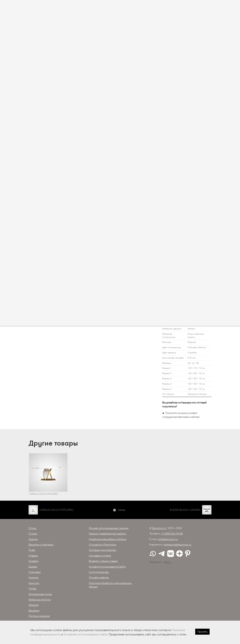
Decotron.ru (159, 528)
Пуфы (32, 550)
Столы (32, 528)
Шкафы (33, 567)
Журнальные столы (40, 594)
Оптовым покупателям (102, 550)
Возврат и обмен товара (103, 561)
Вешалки (34, 611)
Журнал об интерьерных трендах (109, 528)
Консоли (34, 583)
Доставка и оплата (100, 556)
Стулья (33, 534)
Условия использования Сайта (107, 567)
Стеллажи (35, 572)
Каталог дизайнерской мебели (107, 534)
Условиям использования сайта (85, 634)
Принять (202, 632)
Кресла (33, 539)
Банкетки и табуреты (41, 545)
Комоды (33, 577)
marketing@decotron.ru (177, 545)
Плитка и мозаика (39, 616)
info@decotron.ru (168, 539)
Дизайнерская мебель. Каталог (108, 539)
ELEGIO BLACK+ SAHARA (185, 510)
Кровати (33, 561)
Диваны (33, 556)
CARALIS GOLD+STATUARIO (57, 510)
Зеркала (33, 605)
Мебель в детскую (40, 600)
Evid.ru (168, 562)
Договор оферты (99, 577)
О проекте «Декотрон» (103, 545)
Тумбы (32, 588)
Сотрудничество (99, 572)
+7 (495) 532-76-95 (172, 534)
